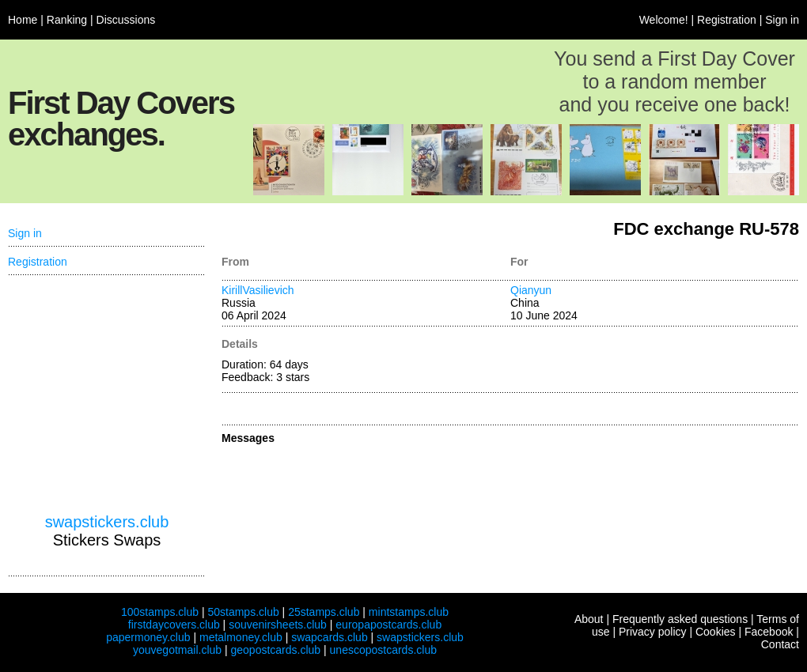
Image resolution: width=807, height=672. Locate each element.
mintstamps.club (409, 612)
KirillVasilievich (258, 290)
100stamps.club (160, 612)
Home (23, 20)
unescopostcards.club (383, 650)
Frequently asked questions (680, 619)
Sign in (782, 20)
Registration (727, 20)
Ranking (67, 20)
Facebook (769, 632)
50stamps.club (243, 612)
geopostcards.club (276, 650)
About (589, 619)
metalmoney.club (241, 637)
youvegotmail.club (177, 650)
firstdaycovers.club (174, 625)
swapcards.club (330, 637)
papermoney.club (148, 637)
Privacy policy (653, 632)
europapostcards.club (388, 625)
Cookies (716, 632)
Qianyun (531, 290)
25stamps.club (324, 612)
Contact (780, 644)
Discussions (126, 20)
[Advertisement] (107, 395)
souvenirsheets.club (278, 625)
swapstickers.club (107, 522)
